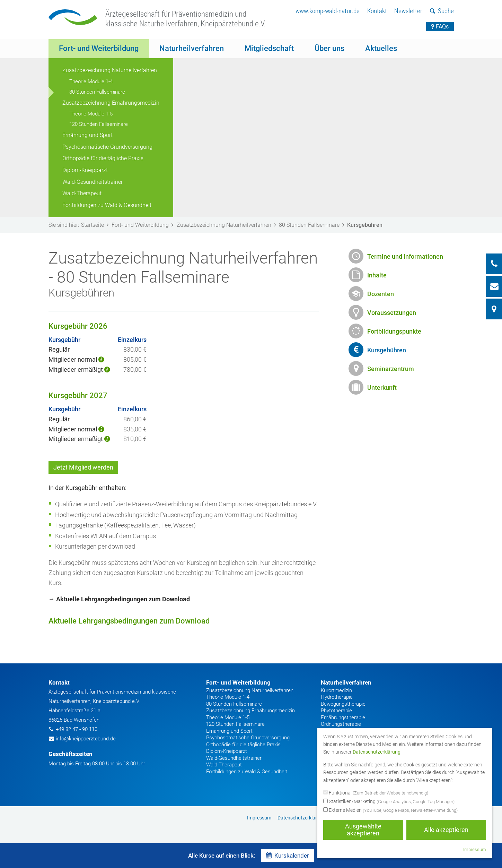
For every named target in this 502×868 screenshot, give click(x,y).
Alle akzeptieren (446, 830)
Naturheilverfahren (192, 48)
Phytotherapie (336, 711)
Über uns (329, 48)
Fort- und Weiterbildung (99, 48)
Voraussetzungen (392, 313)
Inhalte (377, 275)
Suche (442, 11)
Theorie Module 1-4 (91, 81)
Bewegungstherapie (343, 704)
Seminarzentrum (391, 369)
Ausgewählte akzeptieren (363, 830)
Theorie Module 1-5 (91, 114)
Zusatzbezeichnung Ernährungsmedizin (111, 103)
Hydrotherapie (337, 697)
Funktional (376, 793)
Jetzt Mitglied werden (83, 467)
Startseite (96, 225)
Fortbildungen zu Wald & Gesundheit (107, 205)
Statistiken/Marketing (389, 802)
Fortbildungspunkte (394, 331)
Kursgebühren (387, 350)
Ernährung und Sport (87, 135)
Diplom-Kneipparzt (85, 170)
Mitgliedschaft (269, 48)
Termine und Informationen (405, 256)
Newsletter (408, 11)
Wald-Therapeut (82, 193)
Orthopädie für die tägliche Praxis (103, 158)
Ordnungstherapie (341, 724)
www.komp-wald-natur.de (328, 11)
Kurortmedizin (336, 690)
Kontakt (377, 11)
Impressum (259, 818)
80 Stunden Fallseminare (97, 92)
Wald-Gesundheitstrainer (93, 182)
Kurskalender (288, 856)
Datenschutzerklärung (301, 818)
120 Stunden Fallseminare (99, 124)
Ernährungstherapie (343, 717)
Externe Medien (390, 810)
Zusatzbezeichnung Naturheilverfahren (110, 70)
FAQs (440, 27)
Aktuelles (381, 48)
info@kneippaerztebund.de (86, 739)
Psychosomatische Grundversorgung (107, 147)
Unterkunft (382, 388)
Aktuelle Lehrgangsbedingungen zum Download (129, 621)
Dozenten (381, 294)
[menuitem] (328, 11)
